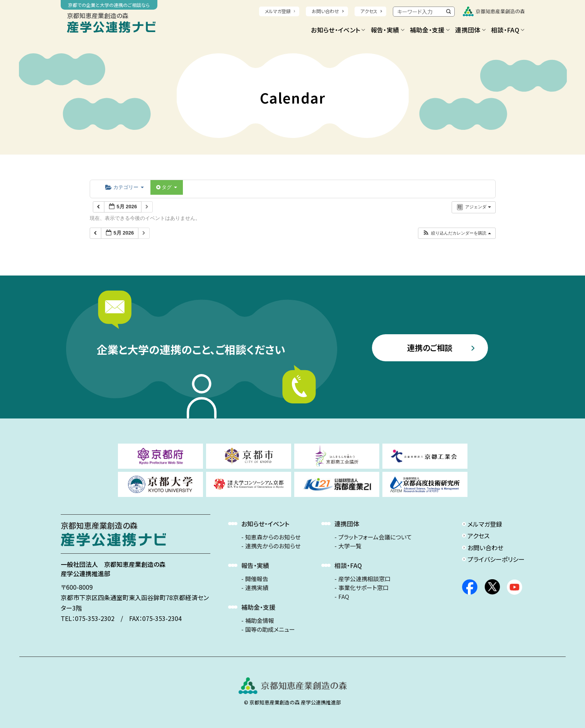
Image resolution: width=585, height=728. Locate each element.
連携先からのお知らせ (273, 546)
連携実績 (257, 588)
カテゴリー (124, 187)
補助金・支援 (430, 30)
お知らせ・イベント (338, 30)
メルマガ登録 (278, 11)
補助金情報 (260, 621)
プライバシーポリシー (496, 559)
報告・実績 (388, 30)
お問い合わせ (325, 11)
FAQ (344, 597)
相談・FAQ (508, 30)
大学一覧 (350, 546)
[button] (456, 233)
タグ (167, 187)
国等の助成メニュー (270, 629)
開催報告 (257, 579)
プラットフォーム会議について (375, 537)
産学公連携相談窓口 (364, 579)
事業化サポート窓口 (363, 588)
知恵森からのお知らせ (273, 537)
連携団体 (470, 30)
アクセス (369, 11)
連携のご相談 (430, 348)
